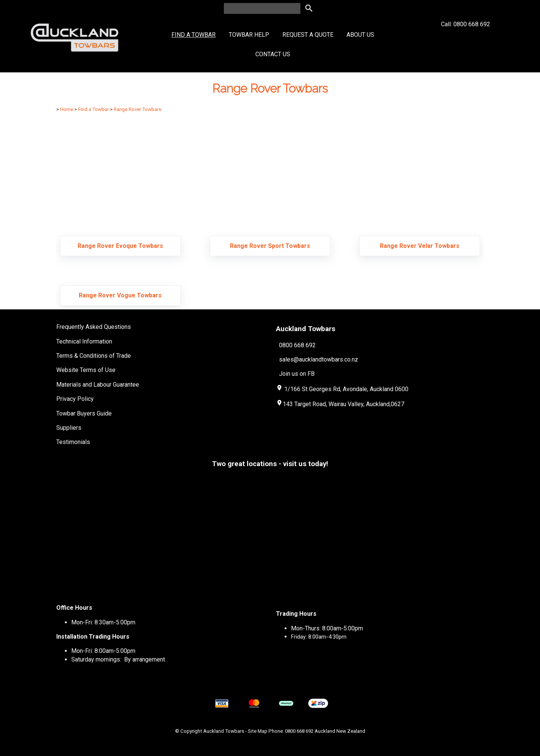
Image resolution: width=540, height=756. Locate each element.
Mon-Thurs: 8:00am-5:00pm (327, 628)
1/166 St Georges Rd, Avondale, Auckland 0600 (346, 389)
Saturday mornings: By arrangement (118, 659)
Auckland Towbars (224, 731)
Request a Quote (308, 35)
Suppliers (69, 428)
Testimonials (73, 442)
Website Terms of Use (86, 370)
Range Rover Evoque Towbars (120, 246)
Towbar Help (249, 35)
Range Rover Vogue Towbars (120, 295)
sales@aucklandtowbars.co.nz (319, 359)
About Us (360, 35)
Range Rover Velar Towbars (420, 246)
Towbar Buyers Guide (84, 413)
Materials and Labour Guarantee (98, 385)
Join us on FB (297, 374)
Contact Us (273, 54)
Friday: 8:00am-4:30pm (319, 637)
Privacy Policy (75, 399)
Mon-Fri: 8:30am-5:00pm (103, 622)
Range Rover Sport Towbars (270, 246)
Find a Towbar (193, 35)
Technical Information (84, 341)
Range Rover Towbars (137, 109)
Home (67, 109)
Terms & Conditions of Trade (94, 356)
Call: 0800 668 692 (466, 38)
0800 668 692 (297, 345)
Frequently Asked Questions (94, 327)
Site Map (258, 731)
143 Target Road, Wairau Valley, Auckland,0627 (340, 404)
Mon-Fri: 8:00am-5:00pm (103, 651)
